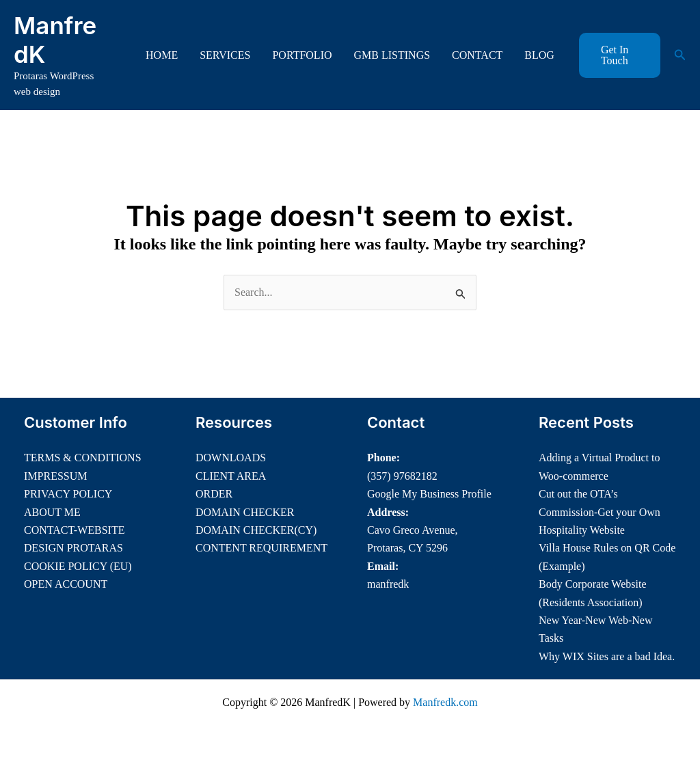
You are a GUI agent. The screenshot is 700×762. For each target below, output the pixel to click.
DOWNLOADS (231, 458)
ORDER (214, 494)
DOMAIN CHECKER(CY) (256, 530)
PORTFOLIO (302, 55)
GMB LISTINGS (392, 55)
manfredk (388, 584)
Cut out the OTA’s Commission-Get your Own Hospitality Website (600, 512)
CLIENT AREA (231, 476)
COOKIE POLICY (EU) (78, 566)
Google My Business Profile (429, 494)
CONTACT (477, 55)
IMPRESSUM (55, 476)
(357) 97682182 (402, 476)
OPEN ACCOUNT (66, 584)
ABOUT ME (52, 512)
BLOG (539, 55)
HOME (162, 55)
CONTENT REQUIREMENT (261, 548)
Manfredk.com (445, 702)
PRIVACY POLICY (68, 494)
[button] (620, 55)
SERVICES (225, 55)
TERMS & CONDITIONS (83, 458)
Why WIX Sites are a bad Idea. (607, 656)
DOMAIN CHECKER (245, 512)
